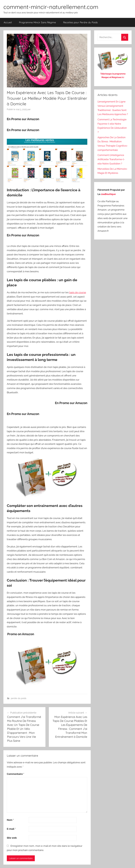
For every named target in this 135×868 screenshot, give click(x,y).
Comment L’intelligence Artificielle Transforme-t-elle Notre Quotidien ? (111, 159)
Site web (12, 838)
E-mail (11, 829)
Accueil (8, 22)
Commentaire (15, 774)
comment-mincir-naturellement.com (51, 7)
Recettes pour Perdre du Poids (80, 22)
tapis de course (78, 292)
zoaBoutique (108, 194)
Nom (10, 820)
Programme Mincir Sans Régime (37, 22)
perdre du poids (19, 698)
